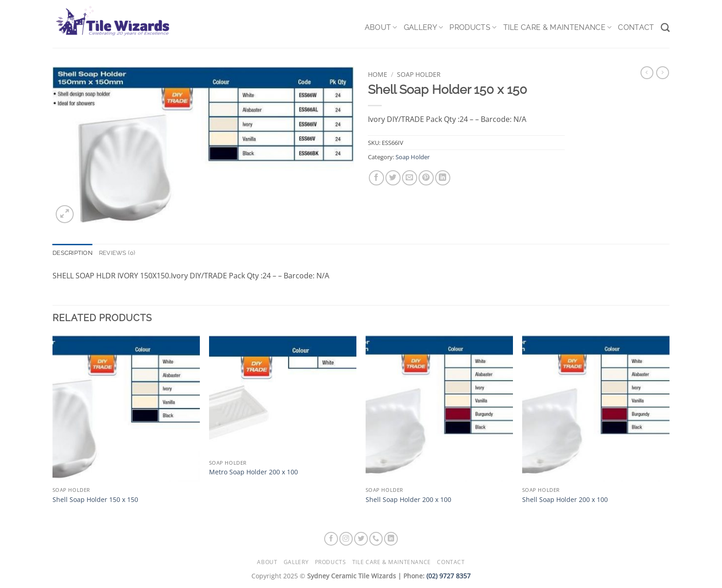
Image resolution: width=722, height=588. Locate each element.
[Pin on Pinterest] (426, 178)
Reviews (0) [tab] (117, 253)
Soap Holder (419, 74)
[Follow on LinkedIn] (391, 539)
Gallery (424, 28)
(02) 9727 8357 (448, 576)
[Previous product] (663, 73)
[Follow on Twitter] (361, 539)
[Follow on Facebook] (331, 539)
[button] (65, 214)
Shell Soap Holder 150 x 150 (95, 500)
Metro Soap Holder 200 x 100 (253, 472)
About (381, 28)
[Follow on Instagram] (346, 539)
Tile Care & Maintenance (558, 28)
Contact (636, 27)
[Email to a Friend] (410, 178)
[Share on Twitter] (393, 178)
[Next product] (647, 73)
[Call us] (376, 539)
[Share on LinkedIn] (443, 178)
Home (378, 74)
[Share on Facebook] (376, 178)
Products (473, 28)
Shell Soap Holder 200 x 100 (408, 500)
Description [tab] (73, 253)
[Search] (665, 27)
